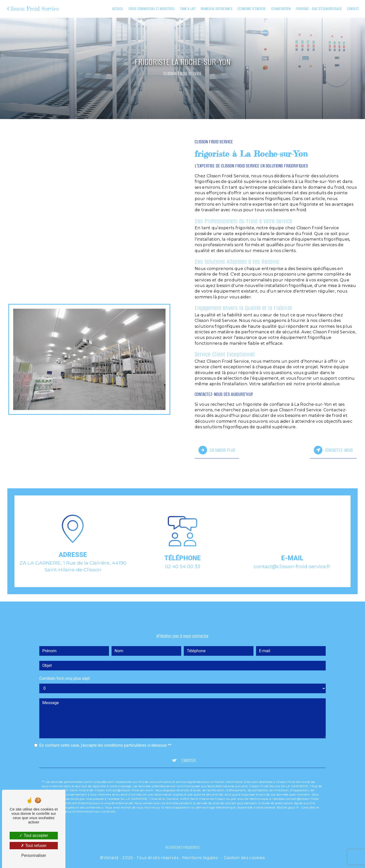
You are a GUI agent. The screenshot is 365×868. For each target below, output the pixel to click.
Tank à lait (187, 9)
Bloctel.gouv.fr (288, 801)
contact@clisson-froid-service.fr (292, 560)
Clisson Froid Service (34, 9)
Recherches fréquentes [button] (182, 847)
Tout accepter (34, 835)
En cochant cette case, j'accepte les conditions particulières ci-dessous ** (105, 739)
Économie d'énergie (251, 9)
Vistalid (111, 857)
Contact (352, 9)
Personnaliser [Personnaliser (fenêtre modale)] (34, 855)
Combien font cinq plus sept (65, 672)
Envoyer (189, 754)
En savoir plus (217, 450)
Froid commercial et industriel (151, 9)
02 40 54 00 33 (182, 571)
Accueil (117, 9)
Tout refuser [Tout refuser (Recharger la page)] (34, 846)
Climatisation (280, 9)
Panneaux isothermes (216, 9)
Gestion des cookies (244, 857)
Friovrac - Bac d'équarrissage (318, 9)
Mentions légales (200, 857)
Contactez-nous (333, 450)
